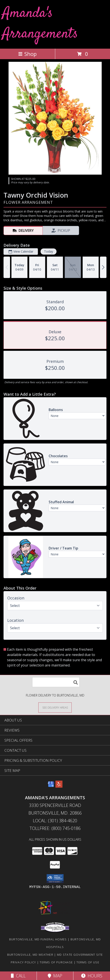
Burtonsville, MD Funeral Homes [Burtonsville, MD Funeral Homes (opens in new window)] (38, 939)
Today (49, 251)
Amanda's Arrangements (40, 24)
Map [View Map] (55, 976)
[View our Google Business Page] (51, 786)
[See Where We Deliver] (55, 707)
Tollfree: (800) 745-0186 (55, 828)
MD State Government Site (80, 955)
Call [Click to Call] (18, 976)
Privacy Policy (23, 962)
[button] (55, 879)
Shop (27, 54)
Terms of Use (88, 962)
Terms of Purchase (56, 962)
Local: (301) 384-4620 (55, 821)
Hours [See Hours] (92, 976)
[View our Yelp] (59, 786)
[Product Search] (56, 682)
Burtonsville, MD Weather (30, 955)
